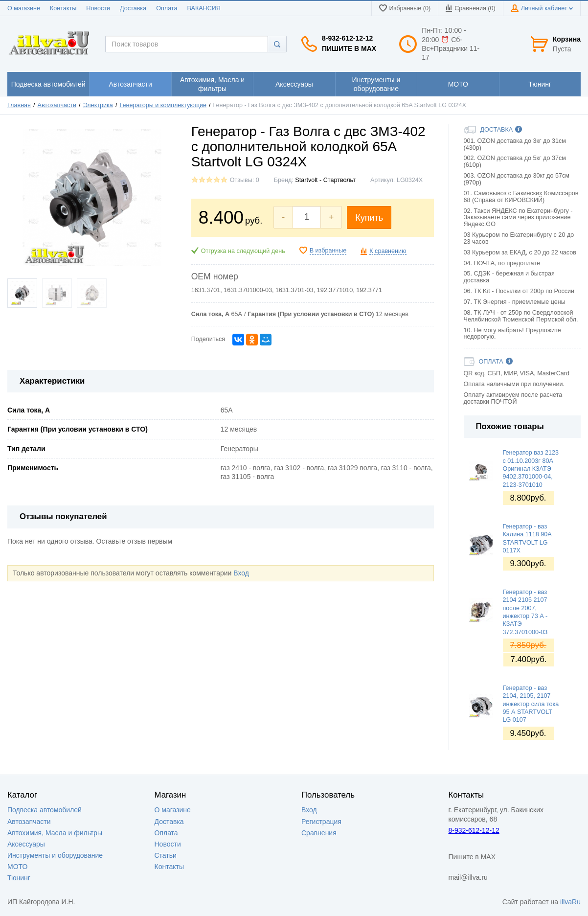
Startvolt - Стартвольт (325, 180)
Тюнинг (19, 878)
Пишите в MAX (349, 48)
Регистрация (321, 822)
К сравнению (388, 251)
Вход (241, 573)
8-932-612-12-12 (347, 38)
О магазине (24, 8)
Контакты (63, 8)
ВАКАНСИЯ (204, 8)
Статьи (166, 855)
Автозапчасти (57, 105)
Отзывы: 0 (245, 180)
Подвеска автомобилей (45, 810)
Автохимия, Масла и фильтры (55, 833)
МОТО (17, 867)
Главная (19, 105)
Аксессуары (26, 844)
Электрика (98, 105)
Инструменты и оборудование (55, 855)
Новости (98, 8)
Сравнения (319, 833)
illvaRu (570, 902)
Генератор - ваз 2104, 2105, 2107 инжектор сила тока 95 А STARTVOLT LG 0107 (531, 704)
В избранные (328, 251)
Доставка (133, 8)
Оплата (167, 8)
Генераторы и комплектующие (163, 105)
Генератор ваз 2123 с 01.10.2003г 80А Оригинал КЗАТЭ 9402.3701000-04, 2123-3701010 (531, 469)
